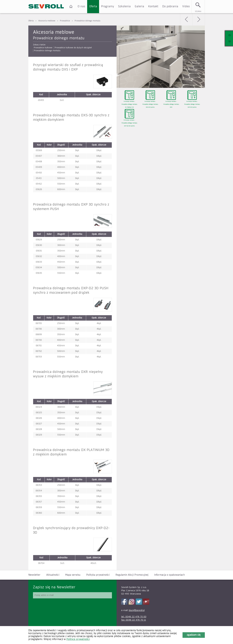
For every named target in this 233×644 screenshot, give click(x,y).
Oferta (93, 6)
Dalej (199, 19)
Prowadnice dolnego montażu (87, 21)
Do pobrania (170, 6)
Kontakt (153, 6)
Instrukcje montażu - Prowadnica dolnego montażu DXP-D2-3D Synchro (129, 123)
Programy (108, 6)
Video (186, 6)
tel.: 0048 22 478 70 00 (134, 617)
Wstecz (186, 19)
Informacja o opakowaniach (169, 575)
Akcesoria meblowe (47, 21)
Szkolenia (124, 6)
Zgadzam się (194, 635)
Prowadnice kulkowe (43, 48)
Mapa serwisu (73, 575)
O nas (81, 6)
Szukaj (198, 11)
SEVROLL (46, 7)
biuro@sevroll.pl (137, 610)
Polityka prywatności (98, 575)
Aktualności (53, 575)
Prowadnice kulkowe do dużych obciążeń (73, 48)
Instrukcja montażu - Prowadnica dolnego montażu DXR (171, 104)
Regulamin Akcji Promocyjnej (132, 575)
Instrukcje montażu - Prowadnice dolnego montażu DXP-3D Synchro (192, 104)
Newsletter (34, 575)
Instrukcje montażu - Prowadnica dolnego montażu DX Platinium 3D (129, 104)
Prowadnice (65, 21)
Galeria (139, 6)
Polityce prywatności (78, 639)
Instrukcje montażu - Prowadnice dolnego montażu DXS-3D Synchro (150, 104)
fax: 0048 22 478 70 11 (134, 620)
